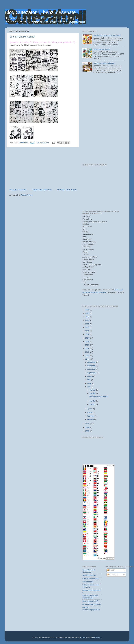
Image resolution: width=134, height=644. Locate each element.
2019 (88, 334)
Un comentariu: (43, 143)
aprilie (90, 409)
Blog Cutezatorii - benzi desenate (40, 12)
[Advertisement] (43, 167)
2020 (88, 331)
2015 (88, 345)
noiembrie (92, 366)
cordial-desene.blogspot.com (91, 608)
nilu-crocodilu (88, 582)
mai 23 (92, 390)
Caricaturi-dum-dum (90, 578)
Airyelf (83, 637)
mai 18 (92, 393)
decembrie (92, 362)
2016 (88, 341)
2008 (88, 431)
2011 (88, 359)
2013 (88, 352)
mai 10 (92, 401)
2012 (88, 355)
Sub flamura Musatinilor (22, 37)
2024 (88, 317)
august (90, 376)
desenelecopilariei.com (92, 604)
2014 (88, 349)
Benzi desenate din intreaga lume (90, 597)
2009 (88, 427)
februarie (91, 416)
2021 (88, 327)
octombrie (92, 369)
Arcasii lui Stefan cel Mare (104, 63)
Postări (111, 570)
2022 (88, 324)
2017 (88, 338)
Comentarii (112, 575)
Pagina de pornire (42, 190)
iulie (89, 380)
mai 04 (92, 404)
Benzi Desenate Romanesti (89, 571)
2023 (88, 320)
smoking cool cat (89, 575)
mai (89, 387)
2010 (88, 424)
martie (90, 412)
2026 (88, 310)
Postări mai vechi (67, 190)
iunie (90, 383)
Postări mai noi (18, 190)
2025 (88, 313)
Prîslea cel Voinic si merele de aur (107, 35)
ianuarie (91, 419)
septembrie (92, 373)
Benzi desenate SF (90, 601)
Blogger (98, 637)
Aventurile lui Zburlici (102, 49)
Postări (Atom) (27, 195)
